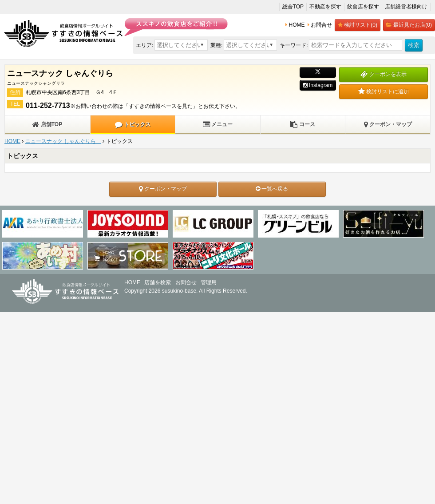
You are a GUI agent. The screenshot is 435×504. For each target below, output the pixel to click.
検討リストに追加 (384, 91)
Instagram (318, 85)
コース (303, 124)
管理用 (209, 282)
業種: (216, 45)
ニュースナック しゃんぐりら (63, 141)
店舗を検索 (158, 282)
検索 (414, 45)
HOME (12, 141)
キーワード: (294, 45)
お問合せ (186, 282)
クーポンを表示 (383, 74)
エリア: (144, 45)
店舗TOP (47, 124)
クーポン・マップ (388, 124)
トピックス (132, 124)
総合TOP (293, 7)
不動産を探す (325, 7)
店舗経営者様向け (406, 7)
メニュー (218, 124)
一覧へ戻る (272, 189)
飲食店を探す (363, 7)
